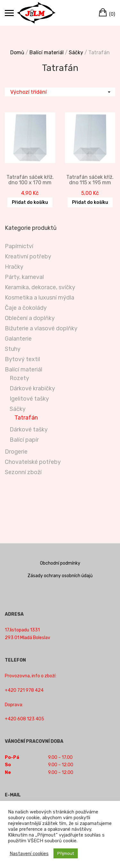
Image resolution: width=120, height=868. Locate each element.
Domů (17, 52)
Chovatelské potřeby (33, 462)
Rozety (19, 378)
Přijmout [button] (66, 853)
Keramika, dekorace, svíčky (40, 287)
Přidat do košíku (30, 202)
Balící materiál (47, 52)
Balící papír (24, 440)
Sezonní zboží (23, 472)
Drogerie (16, 452)
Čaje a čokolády (26, 308)
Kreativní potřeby (28, 256)
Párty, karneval (24, 277)
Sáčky (76, 52)
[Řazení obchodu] (60, 92)
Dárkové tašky (29, 430)
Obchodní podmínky (60, 563)
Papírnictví (19, 246)
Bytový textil (22, 359)
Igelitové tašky (29, 399)
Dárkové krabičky (32, 388)
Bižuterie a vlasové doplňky (41, 328)
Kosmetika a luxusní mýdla (40, 298)
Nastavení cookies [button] (29, 854)
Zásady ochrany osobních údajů (60, 576)
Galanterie (18, 339)
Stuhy (13, 349)
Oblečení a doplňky (30, 318)
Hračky (14, 267)
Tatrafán (26, 418)
